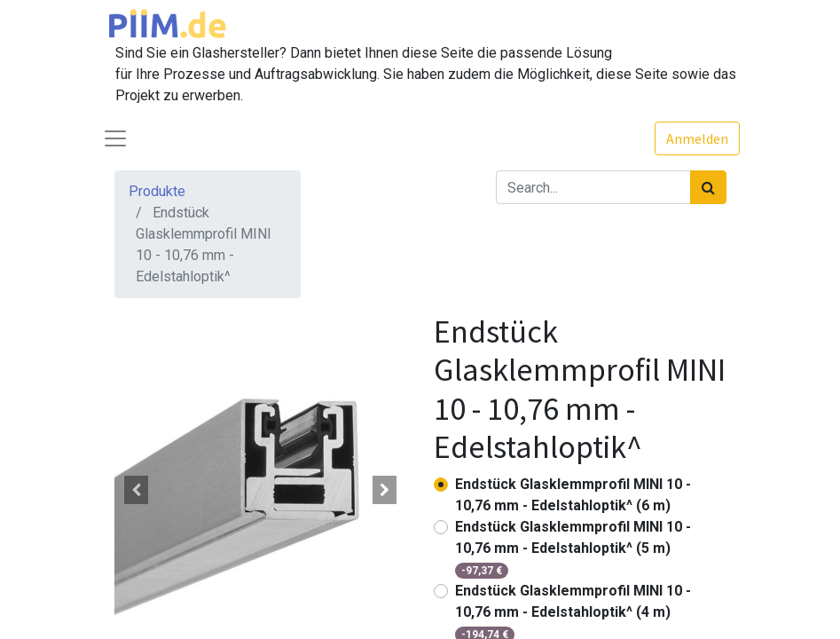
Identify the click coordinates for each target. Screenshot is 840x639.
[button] (137, 490)
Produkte (157, 191)
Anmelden (697, 138)
